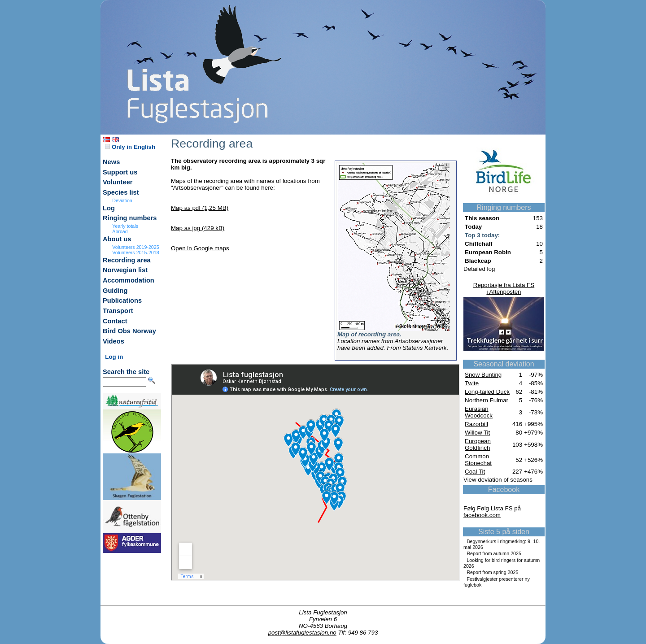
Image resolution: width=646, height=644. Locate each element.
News (111, 162)
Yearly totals (125, 226)
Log (109, 208)
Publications (122, 300)
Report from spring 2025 (492, 572)
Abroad (120, 231)
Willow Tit (477, 433)
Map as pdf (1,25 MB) (200, 208)
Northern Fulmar (487, 400)
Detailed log (479, 269)
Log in (114, 357)
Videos (113, 341)
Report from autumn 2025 (494, 553)
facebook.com (482, 515)
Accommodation (129, 280)
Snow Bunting (483, 375)
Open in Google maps (200, 248)
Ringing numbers (130, 218)
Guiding (115, 291)
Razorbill (476, 424)
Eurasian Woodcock (479, 412)
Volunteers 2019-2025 (135, 247)
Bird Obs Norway (129, 331)
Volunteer (118, 182)
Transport (118, 311)
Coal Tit (475, 472)
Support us (120, 172)
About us (117, 239)
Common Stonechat (478, 460)
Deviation (122, 200)
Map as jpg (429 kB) (198, 228)
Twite (472, 383)
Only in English (130, 147)
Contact (115, 321)
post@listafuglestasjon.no (302, 633)
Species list (121, 192)
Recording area (127, 260)
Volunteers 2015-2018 (135, 252)
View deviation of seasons (498, 480)
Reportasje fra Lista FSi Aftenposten (504, 288)
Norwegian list (125, 270)
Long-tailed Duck (487, 392)
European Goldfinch (478, 444)
